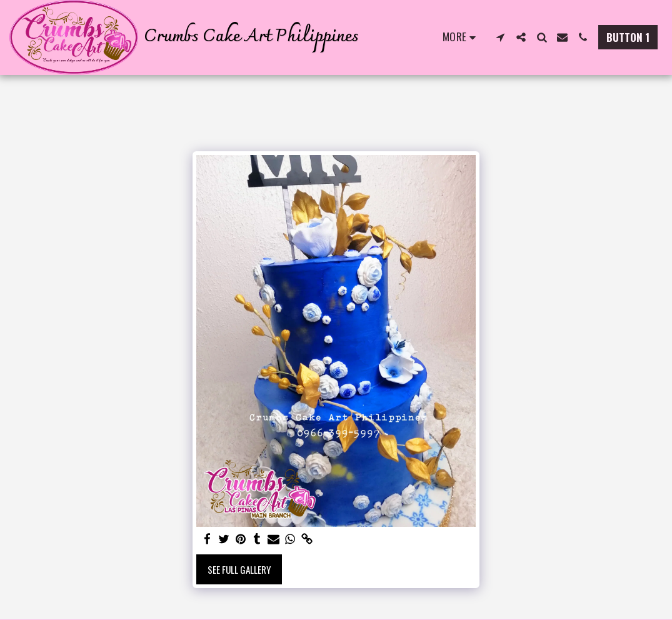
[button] (500, 37)
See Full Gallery (239, 569)
